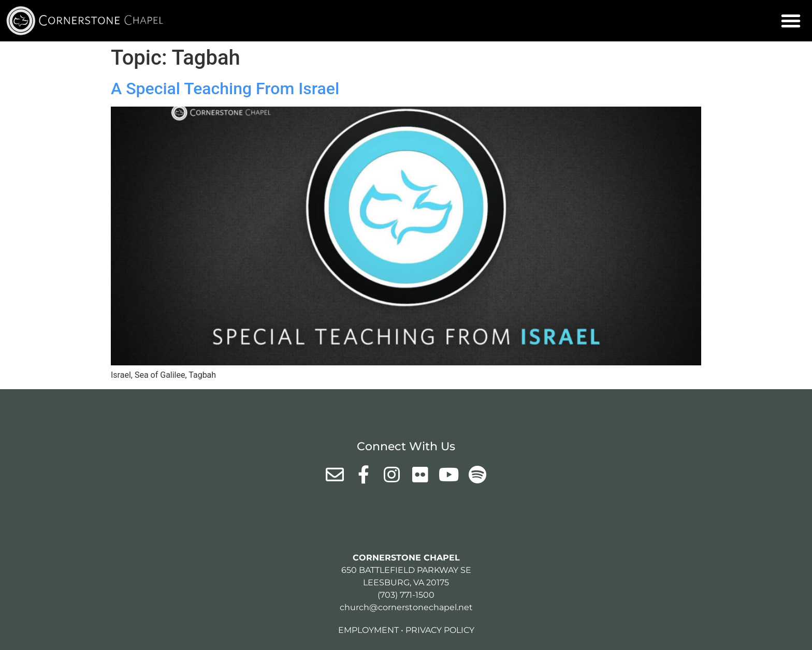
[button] (791, 21)
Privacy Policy (440, 630)
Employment (368, 630)
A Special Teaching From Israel (225, 88)
